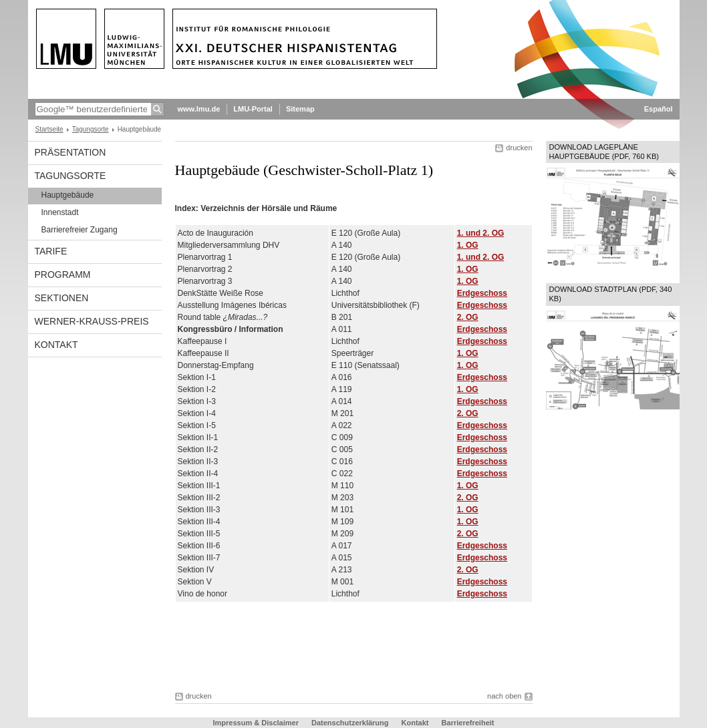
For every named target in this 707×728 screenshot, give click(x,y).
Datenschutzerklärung (350, 723)
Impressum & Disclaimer (256, 723)
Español (659, 109)
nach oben (504, 696)
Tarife (51, 251)
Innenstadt (60, 212)
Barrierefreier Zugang (80, 230)
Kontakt (56, 345)
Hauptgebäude (68, 195)
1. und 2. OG (481, 233)
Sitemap (300, 109)
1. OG (468, 245)
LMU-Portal (253, 109)
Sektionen (62, 298)
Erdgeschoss (482, 293)
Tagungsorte (91, 129)
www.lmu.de (199, 109)
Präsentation (70, 152)
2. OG (468, 317)
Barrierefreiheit (468, 723)
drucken (519, 148)
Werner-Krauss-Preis (92, 321)
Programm (63, 275)
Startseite (49, 129)
